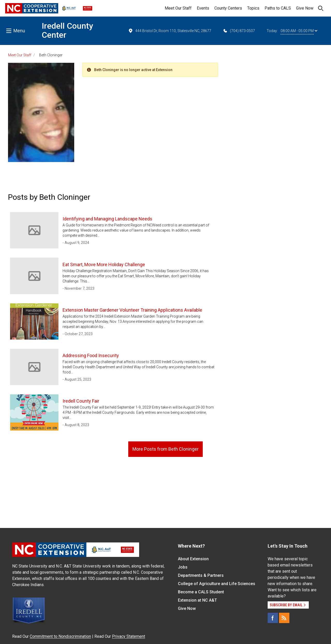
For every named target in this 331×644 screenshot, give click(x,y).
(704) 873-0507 (239, 31)
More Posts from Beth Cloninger (165, 449)
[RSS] (284, 618)
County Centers (228, 8)
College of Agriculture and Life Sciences (217, 584)
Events (203, 8)
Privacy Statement (129, 636)
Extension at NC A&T (197, 600)
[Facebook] (273, 618)
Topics (253, 8)
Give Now (305, 8)
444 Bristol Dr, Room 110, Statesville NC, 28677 (170, 31)
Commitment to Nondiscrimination (60, 636)
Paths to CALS (278, 8)
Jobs (183, 567)
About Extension (193, 559)
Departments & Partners (201, 575)
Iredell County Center (67, 30)
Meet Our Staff (178, 8)
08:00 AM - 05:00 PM (299, 31)
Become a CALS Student (201, 592)
